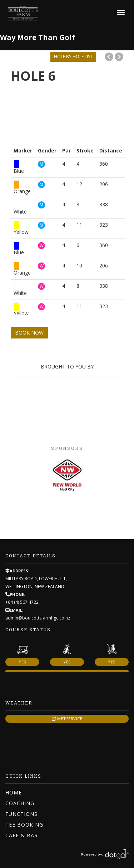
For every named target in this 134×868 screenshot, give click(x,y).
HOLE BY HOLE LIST (73, 57)
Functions (21, 814)
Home (14, 792)
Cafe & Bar (22, 835)
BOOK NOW (29, 333)
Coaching (20, 803)
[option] (67, 476)
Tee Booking (24, 825)
